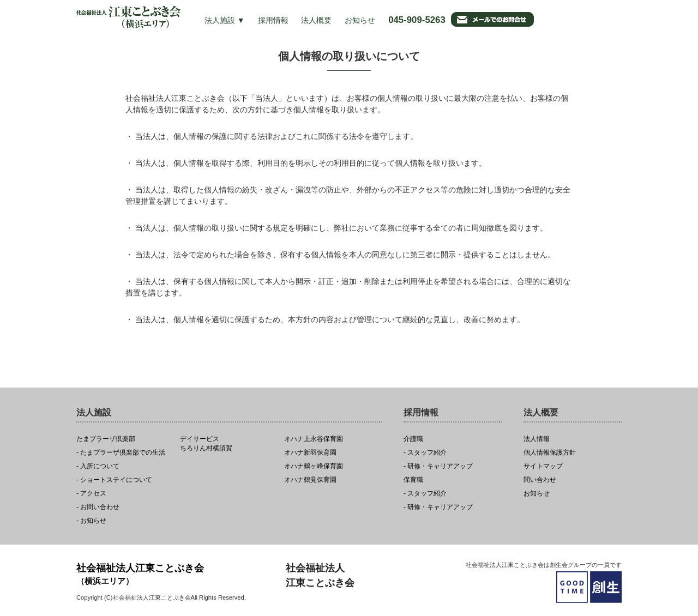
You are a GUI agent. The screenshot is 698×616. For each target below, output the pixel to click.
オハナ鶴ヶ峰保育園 (314, 466)
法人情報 (537, 439)
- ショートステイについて (114, 480)
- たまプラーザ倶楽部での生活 (121, 453)
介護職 (413, 439)
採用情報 (273, 20)
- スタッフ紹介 (425, 453)
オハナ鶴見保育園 (310, 480)
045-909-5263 (417, 20)
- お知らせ (91, 521)
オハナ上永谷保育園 (314, 439)
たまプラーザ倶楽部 (106, 439)
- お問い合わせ (98, 507)
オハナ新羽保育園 (310, 453)
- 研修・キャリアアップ (438, 466)
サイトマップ (543, 466)
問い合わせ (540, 480)
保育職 (413, 480)
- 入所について (98, 466)
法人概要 (316, 20)
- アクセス (91, 494)
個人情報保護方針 (550, 453)
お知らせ (360, 20)
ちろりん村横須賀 (229, 444)
